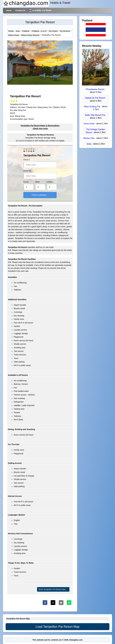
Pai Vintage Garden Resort (95, 131)
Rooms (26, 182)
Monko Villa (89, 138)
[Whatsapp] (69, 603)
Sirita (89, 144)
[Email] (61, 603)
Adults (37, 182)
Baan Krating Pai (92, 107)
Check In (27, 160)
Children (50, 182)
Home (9, 10)
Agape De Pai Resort (95, 98)
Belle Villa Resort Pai (95, 115)
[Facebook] (45, 603)
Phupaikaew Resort (95, 89)
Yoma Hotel (89, 124)
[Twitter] (53, 603)
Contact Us (20, 10)
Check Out (27, 171)
